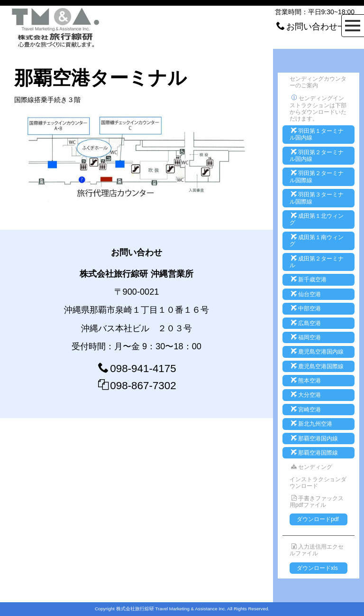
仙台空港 (306, 294)
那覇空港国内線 (314, 439)
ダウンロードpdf (318, 519)
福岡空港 (306, 337)
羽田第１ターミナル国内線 (317, 134)
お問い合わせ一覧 (320, 27)
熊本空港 (306, 381)
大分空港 (306, 395)
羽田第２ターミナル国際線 (317, 177)
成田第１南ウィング (317, 241)
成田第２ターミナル (317, 262)
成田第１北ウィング (317, 219)
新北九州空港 (312, 424)
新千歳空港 (309, 280)
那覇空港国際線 (314, 453)
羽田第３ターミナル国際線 (317, 198)
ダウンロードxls (317, 568)
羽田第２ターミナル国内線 (317, 156)
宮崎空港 (306, 410)
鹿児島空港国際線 (317, 366)
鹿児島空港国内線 (317, 352)
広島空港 (306, 323)
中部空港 (306, 308)
